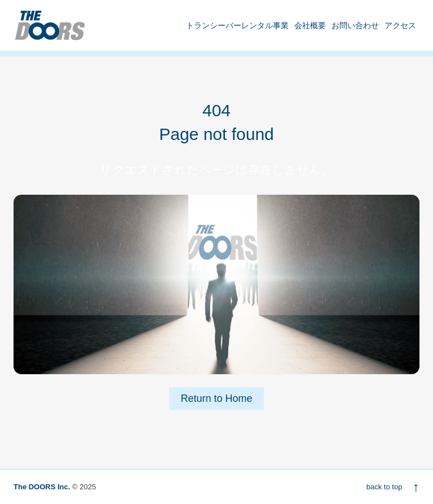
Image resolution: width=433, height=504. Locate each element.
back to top (393, 487)
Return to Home (216, 398)
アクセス (400, 25)
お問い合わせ (355, 25)
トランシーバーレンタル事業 (237, 25)
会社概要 (310, 25)
